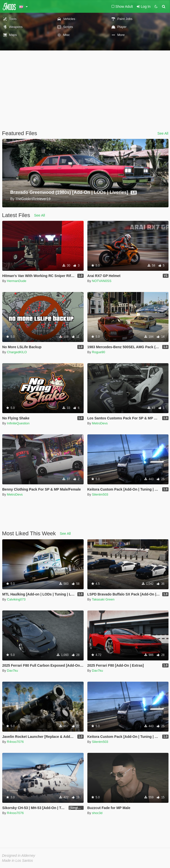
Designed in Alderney (19, 856)
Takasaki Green (103, 599)
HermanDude (17, 281)
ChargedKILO (17, 352)
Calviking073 (16, 599)
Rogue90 (98, 352)
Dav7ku (12, 671)
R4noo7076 (15, 742)
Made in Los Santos (17, 861)
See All (163, 133)
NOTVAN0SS (102, 281)
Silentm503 (100, 494)
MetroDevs (100, 423)
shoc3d (97, 813)
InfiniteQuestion (18, 423)
